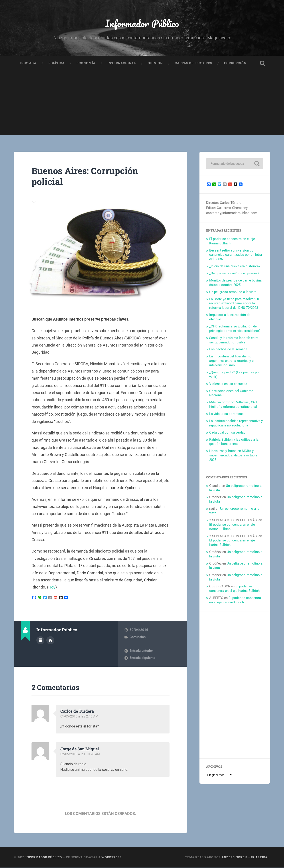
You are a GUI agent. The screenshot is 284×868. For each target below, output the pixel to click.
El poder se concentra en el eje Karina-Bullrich (234, 589)
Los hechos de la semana (228, 350)
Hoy (52, 588)
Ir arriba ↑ (260, 858)
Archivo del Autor (40, 640)
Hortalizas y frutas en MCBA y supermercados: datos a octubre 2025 (233, 456)
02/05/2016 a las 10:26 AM (80, 755)
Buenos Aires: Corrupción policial (86, 176)
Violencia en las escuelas (228, 384)
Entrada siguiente (142, 658)
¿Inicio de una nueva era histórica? (235, 267)
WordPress (111, 858)
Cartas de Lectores (193, 63)
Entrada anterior (141, 651)
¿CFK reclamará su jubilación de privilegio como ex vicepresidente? (235, 329)
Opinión (155, 63)
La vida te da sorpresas (226, 414)
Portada (28, 63)
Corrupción (235, 63)
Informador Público (142, 23)
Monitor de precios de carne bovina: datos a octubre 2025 (236, 283)
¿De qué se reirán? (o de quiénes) (234, 274)
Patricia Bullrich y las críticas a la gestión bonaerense (234, 442)
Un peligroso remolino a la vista (233, 292)
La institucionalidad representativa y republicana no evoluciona (236, 424)
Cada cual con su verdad (227, 433)
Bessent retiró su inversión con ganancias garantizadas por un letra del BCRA (236, 255)
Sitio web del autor (50, 640)
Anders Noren (234, 858)
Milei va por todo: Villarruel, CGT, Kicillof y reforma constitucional (233, 405)
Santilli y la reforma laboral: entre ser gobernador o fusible (234, 341)
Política (56, 63)
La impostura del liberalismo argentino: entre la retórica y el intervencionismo (232, 361)
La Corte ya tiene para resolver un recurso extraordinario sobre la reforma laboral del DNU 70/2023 (234, 304)
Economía (86, 63)
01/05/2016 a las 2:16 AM (79, 717)
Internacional (122, 63)
